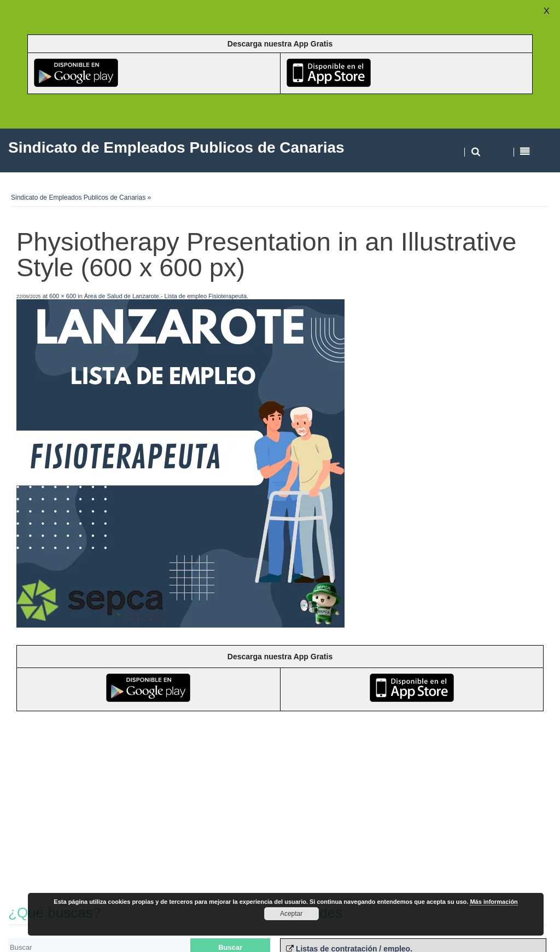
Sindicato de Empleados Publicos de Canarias (78, 198)
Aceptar (291, 914)
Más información (494, 902)
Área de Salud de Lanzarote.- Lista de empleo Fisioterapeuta (165, 296)
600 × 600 (63, 296)
